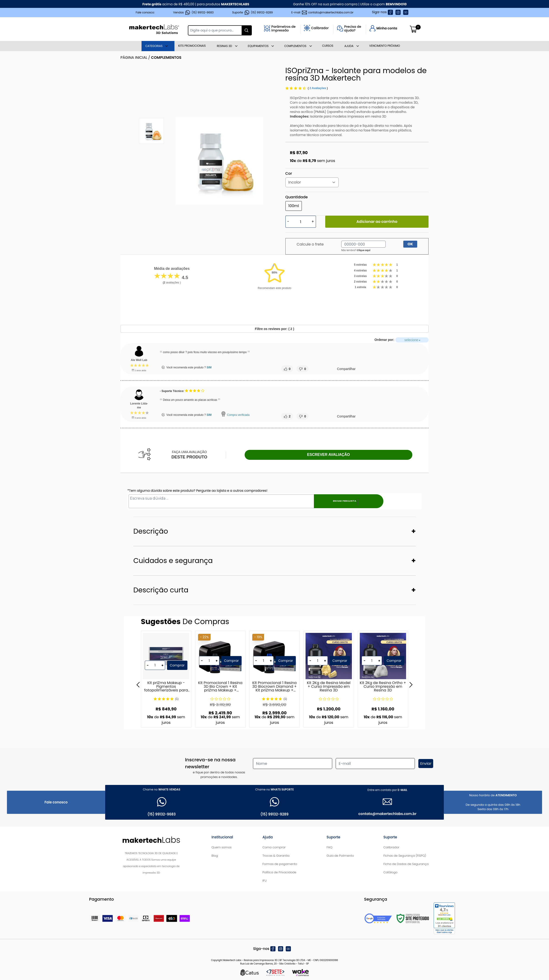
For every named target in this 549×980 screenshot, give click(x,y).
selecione (456, 340)
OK (410, 244)
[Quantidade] (301, 222)
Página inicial (134, 58)
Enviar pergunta (343, 501)
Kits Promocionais (192, 46)
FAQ (330, 847)
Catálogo (390, 872)
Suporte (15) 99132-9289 (252, 12)
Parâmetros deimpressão (283, 28)
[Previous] (138, 685)
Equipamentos (258, 46)
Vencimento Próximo (385, 46)
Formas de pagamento (280, 864)
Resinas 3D (224, 46)
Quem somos (222, 847)
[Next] (411, 685)
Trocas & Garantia (276, 856)
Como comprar (274, 847)
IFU (265, 881)
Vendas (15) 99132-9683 (194, 12)
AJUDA (349, 46)
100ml (294, 206)
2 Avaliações (318, 88)
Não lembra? (356, 250)
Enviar (426, 764)
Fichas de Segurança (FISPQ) (405, 856)
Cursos (328, 46)
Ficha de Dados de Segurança (406, 864)
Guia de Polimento (340, 856)
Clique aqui (364, 250)
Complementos (295, 46)
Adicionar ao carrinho (377, 222)
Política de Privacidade (279, 872)
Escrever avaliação (329, 455)
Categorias (154, 46)
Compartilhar (346, 369)
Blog (215, 856)
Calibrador (320, 28)
